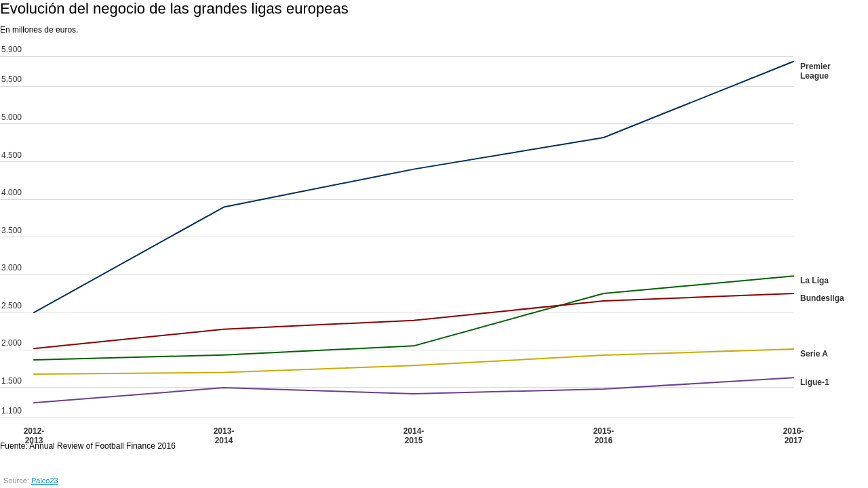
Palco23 (45, 481)
